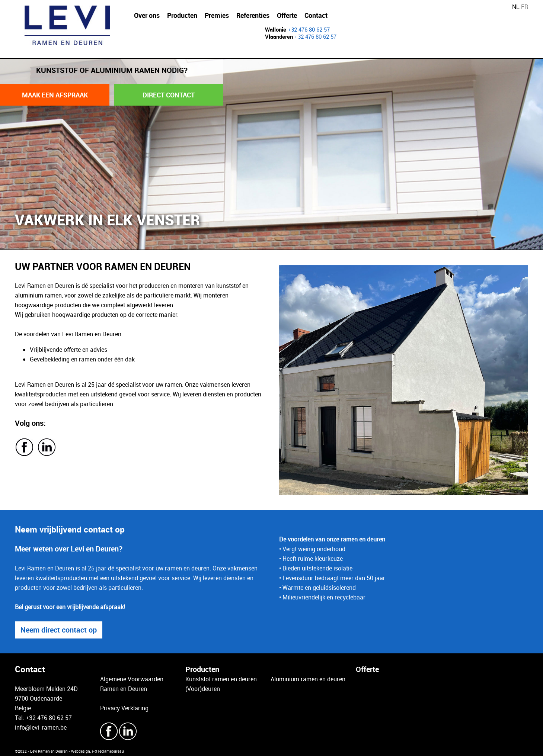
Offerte (287, 15)
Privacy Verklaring (124, 708)
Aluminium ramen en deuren (308, 679)
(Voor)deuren (203, 689)
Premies (217, 15)
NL (516, 7)
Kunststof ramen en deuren (221, 679)
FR (525, 7)
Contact (316, 15)
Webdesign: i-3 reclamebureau (98, 751)
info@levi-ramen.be (41, 727)
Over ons (147, 15)
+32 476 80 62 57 (309, 29)
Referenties (253, 15)
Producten (182, 15)
